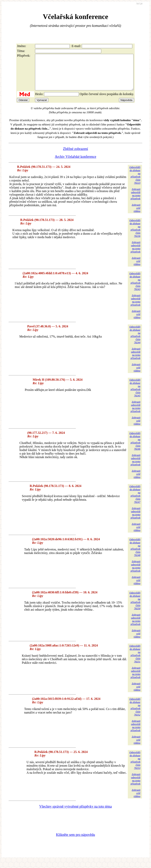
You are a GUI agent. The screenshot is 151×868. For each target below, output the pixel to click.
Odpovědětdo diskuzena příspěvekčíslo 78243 (135, 288)
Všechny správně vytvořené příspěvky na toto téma (76, 814)
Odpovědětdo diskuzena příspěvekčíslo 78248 (135, 554)
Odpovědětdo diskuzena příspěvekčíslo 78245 (135, 395)
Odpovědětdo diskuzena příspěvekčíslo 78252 (135, 714)
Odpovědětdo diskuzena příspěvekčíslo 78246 (135, 448)
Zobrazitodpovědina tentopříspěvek (135, 201)
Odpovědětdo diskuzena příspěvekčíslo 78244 (135, 342)
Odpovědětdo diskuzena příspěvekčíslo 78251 (135, 661)
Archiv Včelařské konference (76, 164)
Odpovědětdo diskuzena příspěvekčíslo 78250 (135, 608)
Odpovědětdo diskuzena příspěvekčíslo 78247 (135, 501)
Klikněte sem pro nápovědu (75, 842)
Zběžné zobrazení (75, 156)
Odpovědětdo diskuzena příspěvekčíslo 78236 (135, 235)
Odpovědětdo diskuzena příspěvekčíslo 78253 (135, 767)
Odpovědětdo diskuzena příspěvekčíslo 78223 (135, 182)
